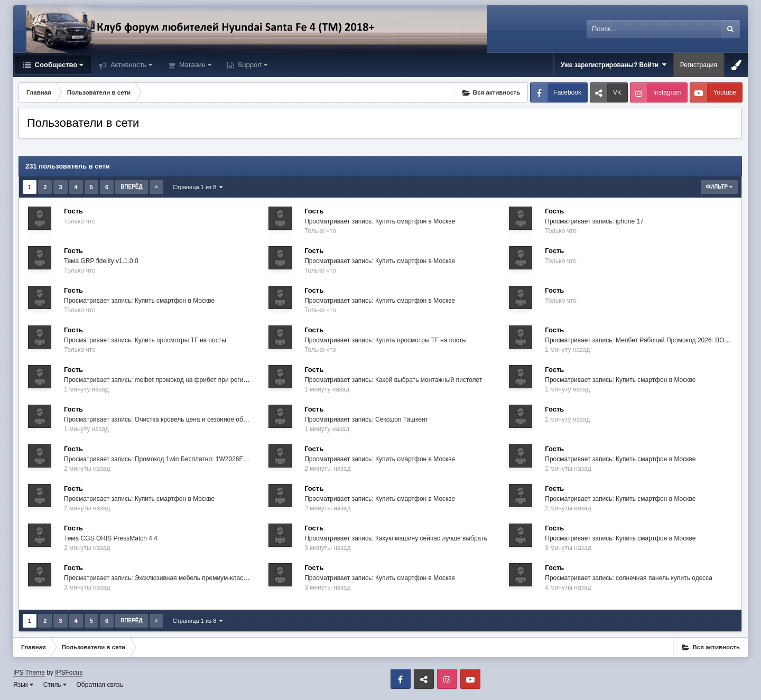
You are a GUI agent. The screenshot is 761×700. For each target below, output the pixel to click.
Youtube (725, 92)
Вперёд (132, 187)
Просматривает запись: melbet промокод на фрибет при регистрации (166, 380)
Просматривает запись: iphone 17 (594, 221)
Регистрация (699, 65)
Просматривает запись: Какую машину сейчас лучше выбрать (396, 538)
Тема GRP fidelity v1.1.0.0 (101, 261)
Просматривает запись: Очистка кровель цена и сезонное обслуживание (171, 419)
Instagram (667, 92)
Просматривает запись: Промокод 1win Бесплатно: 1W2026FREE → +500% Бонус (184, 459)
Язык (23, 685)
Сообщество (58, 65)
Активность (130, 65)
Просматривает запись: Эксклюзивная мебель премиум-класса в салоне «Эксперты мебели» (201, 578)
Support (252, 65)
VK (617, 92)
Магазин (194, 65)
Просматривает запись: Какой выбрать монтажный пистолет (393, 380)
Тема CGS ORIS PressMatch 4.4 (111, 538)
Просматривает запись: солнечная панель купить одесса (629, 578)
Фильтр (719, 187)
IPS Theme (29, 673)
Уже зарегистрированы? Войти (614, 65)
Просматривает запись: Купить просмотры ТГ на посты (145, 340)
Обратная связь (100, 685)
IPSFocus (69, 673)
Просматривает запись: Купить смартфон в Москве (380, 221)
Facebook (567, 92)
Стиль (55, 685)
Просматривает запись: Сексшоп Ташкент (366, 419)
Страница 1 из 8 (198, 187)
